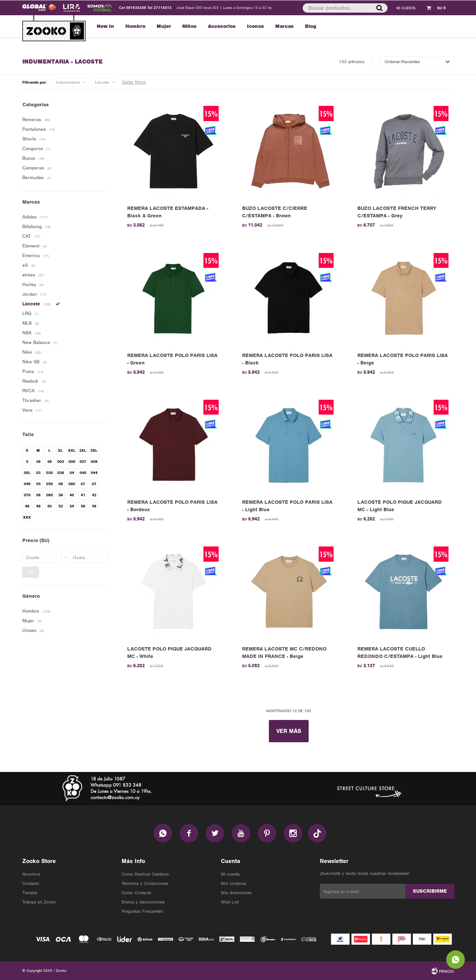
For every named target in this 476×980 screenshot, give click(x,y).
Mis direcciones (236, 893)
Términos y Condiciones (145, 883)
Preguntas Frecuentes (142, 911)
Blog (311, 26)
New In (105, 26)
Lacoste (102, 82)
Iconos (255, 26)
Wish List (230, 902)
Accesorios (222, 26)
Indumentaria (68, 82)
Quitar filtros (134, 82)
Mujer (164, 26)
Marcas (284, 26)
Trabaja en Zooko (39, 902)
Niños (189, 26)
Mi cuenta (230, 874)
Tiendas (30, 893)
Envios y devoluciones (143, 902)
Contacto (31, 883)
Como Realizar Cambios (145, 874)
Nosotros (31, 874)
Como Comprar (136, 893)
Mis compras (234, 883)
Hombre (135, 26)
